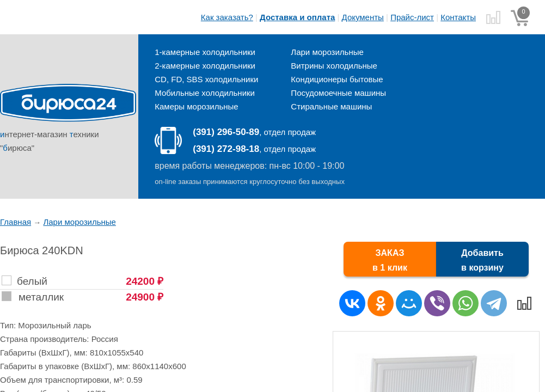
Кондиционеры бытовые (337, 79)
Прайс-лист (412, 17)
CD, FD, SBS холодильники (206, 79)
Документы (363, 17)
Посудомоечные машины (338, 93)
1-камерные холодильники (205, 52)
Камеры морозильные (196, 106)
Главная (16, 222)
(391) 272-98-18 (226, 149)
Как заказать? (227, 17)
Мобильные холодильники (205, 93)
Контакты (458, 17)
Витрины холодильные (334, 66)
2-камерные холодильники (205, 66)
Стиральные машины (331, 106)
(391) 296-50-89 (226, 132)
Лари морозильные (327, 52)
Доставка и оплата (297, 17)
